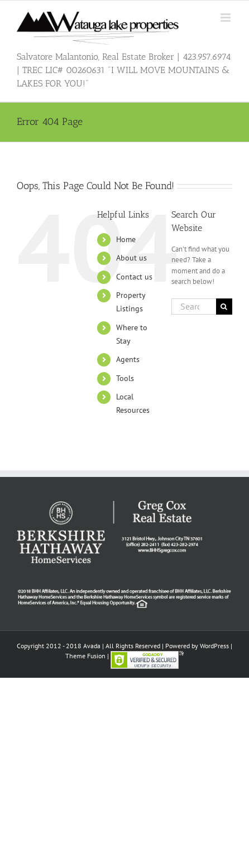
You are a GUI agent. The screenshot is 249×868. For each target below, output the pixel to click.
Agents (128, 359)
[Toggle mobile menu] (226, 18)
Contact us (134, 277)
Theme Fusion (85, 656)
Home (126, 239)
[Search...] (194, 307)
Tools (125, 378)
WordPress (214, 646)
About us (131, 258)
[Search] (224, 307)
